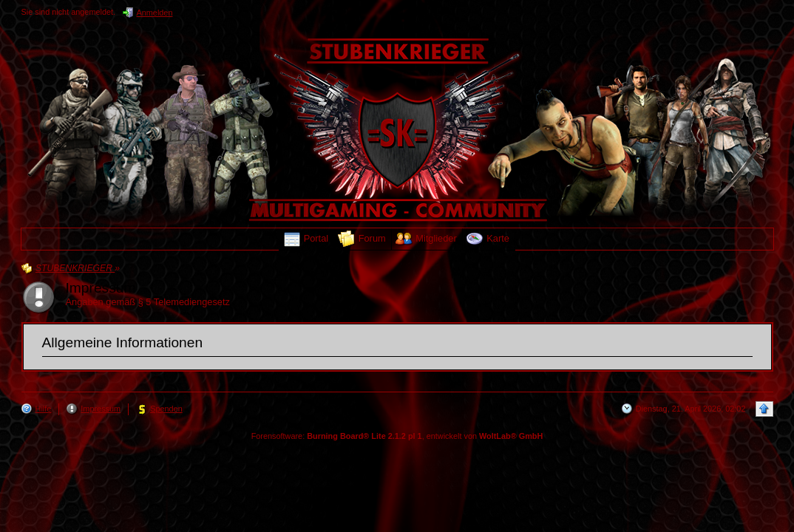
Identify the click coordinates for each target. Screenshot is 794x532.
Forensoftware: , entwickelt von (397, 436)
